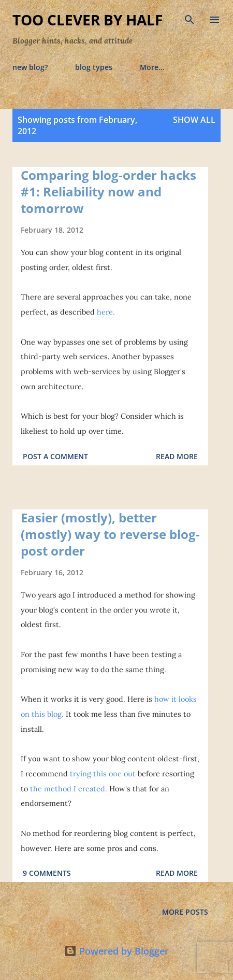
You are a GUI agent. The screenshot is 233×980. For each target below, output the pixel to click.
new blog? (30, 67)
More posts (185, 912)
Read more (177, 456)
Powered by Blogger (116, 951)
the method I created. (69, 789)
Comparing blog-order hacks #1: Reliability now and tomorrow (108, 191)
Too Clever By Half (88, 20)
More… (152, 67)
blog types (94, 67)
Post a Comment (55, 456)
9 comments (47, 873)
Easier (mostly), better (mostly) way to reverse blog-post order (110, 534)
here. (106, 312)
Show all (194, 120)
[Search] (190, 19)
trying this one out (103, 774)
